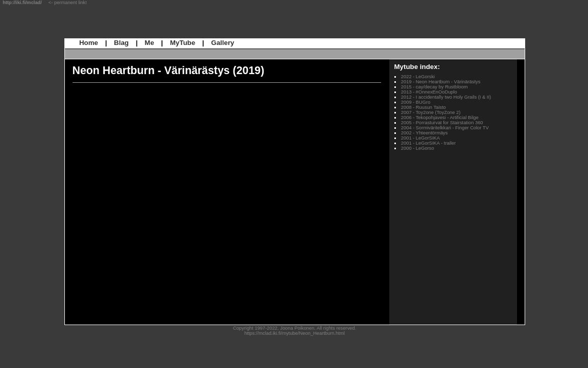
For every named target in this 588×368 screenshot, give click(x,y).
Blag (121, 43)
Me (149, 43)
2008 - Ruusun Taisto (424, 107)
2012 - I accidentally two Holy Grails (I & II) (446, 97)
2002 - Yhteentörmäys (425, 133)
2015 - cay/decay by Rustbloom (434, 87)
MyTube (183, 43)
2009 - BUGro (416, 102)
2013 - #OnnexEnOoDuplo (429, 92)
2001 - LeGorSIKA (420, 138)
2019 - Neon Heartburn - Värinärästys (441, 82)
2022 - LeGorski (418, 77)
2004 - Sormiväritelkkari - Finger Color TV (445, 128)
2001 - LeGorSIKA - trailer (428, 143)
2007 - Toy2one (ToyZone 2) (431, 112)
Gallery (222, 43)
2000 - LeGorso (418, 148)
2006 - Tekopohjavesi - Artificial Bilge (440, 118)
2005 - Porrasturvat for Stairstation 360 (442, 123)
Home (89, 43)
